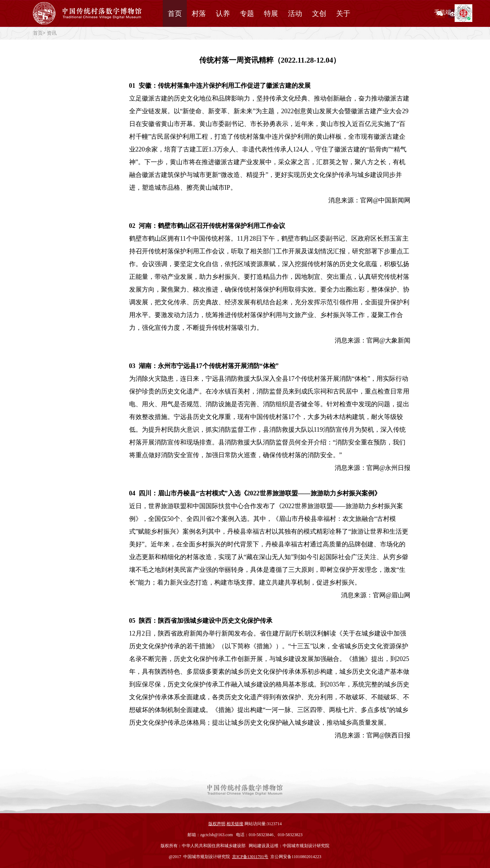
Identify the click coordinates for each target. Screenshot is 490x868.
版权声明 (217, 824)
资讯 (52, 33)
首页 (175, 13)
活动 (295, 13)
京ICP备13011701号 (250, 857)
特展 (271, 13)
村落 (199, 13)
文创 (319, 13)
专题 (247, 13)
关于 (343, 13)
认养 (223, 13)
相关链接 (235, 824)
